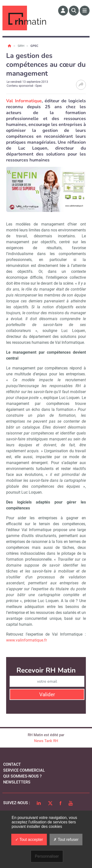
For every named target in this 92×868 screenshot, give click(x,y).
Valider (47, 694)
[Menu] (85, 11)
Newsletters (17, 782)
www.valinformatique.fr (26, 640)
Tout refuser (66, 840)
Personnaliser (47, 856)
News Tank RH (46, 741)
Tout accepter (29, 840)
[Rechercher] (74, 11)
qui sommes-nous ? (22, 776)
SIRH (21, 46)
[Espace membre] (63, 11)
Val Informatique (24, 101)
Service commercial (24, 770)
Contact (12, 764)
